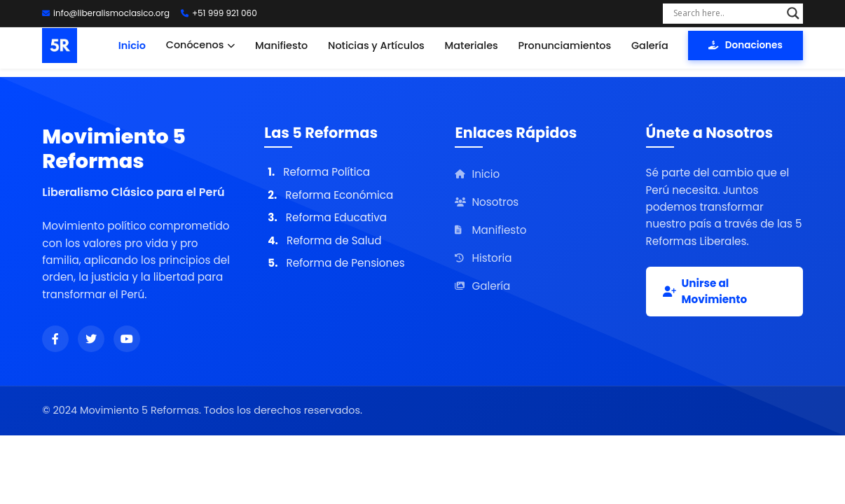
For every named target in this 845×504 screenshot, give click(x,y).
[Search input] (727, 13)
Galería (650, 45)
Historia (483, 258)
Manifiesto (281, 45)
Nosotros (487, 202)
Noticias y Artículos (376, 45)
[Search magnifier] (793, 13)
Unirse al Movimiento (705, 291)
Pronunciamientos (565, 45)
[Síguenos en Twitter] (91, 339)
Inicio (132, 45)
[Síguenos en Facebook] (55, 339)
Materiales (472, 45)
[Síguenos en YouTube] (127, 339)
